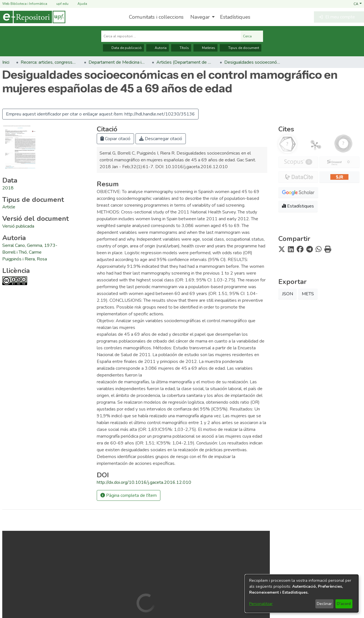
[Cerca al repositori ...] (171, 36)
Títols (181, 48)
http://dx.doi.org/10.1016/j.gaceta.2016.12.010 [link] (144, 482)
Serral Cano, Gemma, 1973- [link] (30, 245)
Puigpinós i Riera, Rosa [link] (25, 259)
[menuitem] (202, 17)
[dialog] (302, 594)
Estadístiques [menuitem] (235, 17)
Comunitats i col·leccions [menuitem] (156, 17)
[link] (9, 207)
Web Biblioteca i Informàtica (25, 4)
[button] (358, 4)
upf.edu (59, 4)
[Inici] (33, 17)
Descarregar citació (161, 139)
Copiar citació (115, 139)
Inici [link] (6, 62)
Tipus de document (241, 48)
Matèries (205, 48)
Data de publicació (123, 48)
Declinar (324, 604)
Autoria (158, 48)
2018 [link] (8, 188)
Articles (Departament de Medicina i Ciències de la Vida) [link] (185, 62)
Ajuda (79, 4)
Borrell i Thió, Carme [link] (22, 252)
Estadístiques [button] (298, 206)
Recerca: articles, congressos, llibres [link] (49, 62)
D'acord (344, 604)
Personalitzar (261, 604)
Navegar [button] (200, 17)
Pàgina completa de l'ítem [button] (129, 495)
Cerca (252, 36)
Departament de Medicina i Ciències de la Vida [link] (117, 62)
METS (308, 294)
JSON (287, 294)
